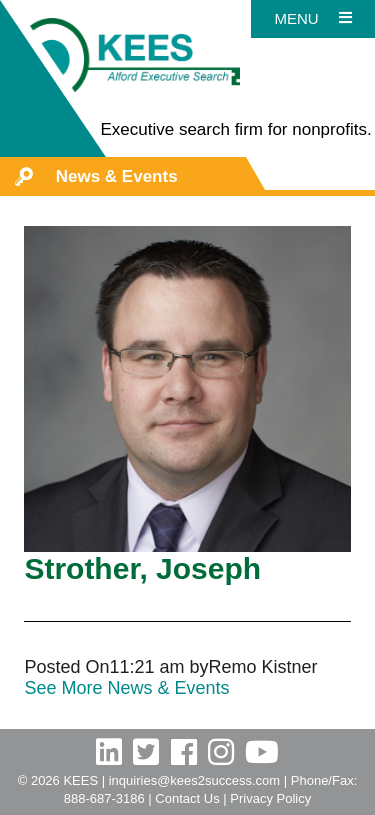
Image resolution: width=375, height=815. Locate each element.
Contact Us (187, 798)
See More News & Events (126, 688)
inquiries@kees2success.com (194, 780)
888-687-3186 (104, 798)
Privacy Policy (270, 798)
